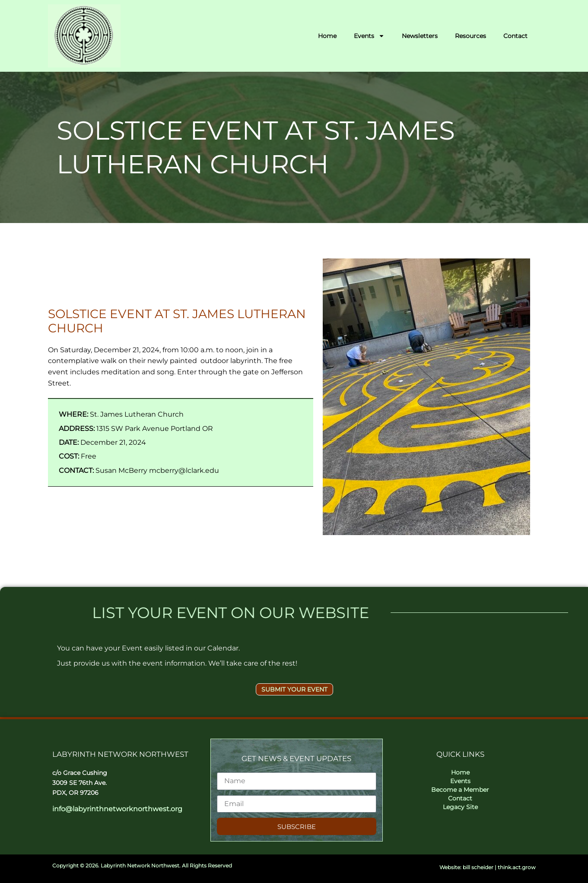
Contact (515, 36)
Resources (470, 36)
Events (369, 36)
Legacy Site (460, 807)
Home (327, 36)
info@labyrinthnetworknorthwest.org (117, 809)
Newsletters (420, 36)
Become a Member (460, 790)
